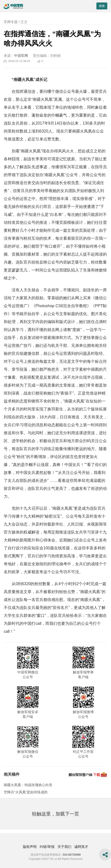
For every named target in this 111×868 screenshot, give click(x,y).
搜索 (102, 6)
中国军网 (21, 56)
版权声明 (30, 847)
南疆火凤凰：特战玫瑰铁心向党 (28, 785)
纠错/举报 (47, 847)
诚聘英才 (81, 847)
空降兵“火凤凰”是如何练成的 (26, 792)
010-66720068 (72, 855)
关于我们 (64, 847)
